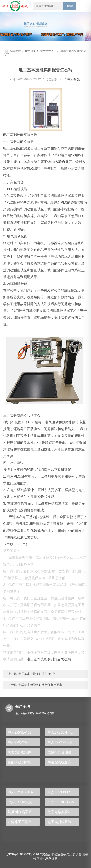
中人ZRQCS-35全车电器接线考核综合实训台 (24, 742)
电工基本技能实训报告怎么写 (49, 659)
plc (53, 162)
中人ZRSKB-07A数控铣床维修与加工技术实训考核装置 (24, 792)
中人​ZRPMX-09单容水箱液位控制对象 (63, 792)
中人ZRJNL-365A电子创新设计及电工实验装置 (63, 802)
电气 (71, 155)
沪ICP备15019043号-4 (21, 854)
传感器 (52, 243)
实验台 (60, 162)
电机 (40, 243)
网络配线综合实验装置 (63, 762)
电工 (7, 135)
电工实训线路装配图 (63, 822)
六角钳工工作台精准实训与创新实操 (24, 822)
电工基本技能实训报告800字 (36, 674)
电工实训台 (74, 854)
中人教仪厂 (75, 79)
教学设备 (30, 51)
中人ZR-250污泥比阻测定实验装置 (63, 742)
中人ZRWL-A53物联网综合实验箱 (24, 732)
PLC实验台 (43, 854)
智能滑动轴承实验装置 (24, 762)
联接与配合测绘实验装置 (63, 752)
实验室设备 (59, 854)
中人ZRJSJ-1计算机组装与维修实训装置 (63, 732)
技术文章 (45, 51)
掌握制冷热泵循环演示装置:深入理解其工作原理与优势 (24, 812)
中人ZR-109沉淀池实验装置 (24, 802)
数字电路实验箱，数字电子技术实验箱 (63, 812)
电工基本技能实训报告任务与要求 (40, 685)
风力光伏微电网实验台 (24, 752)
